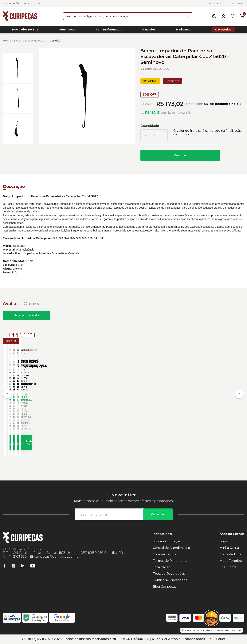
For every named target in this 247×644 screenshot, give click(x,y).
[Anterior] (8, 396)
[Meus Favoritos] (233, 16)
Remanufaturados (109, 31)
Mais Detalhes (36, 441)
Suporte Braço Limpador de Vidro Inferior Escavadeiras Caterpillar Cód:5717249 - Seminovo (91, 403)
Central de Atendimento (171, 548)
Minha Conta (214, 4)
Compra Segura (165, 555)
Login (224, 542)
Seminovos (67, 31)
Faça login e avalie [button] (27, 318)
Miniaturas (184, 31)
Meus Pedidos (237, 4)
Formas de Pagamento (170, 561)
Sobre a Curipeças (167, 542)
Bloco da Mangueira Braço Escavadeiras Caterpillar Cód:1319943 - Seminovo (153, 403)
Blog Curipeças (164, 587)
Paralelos (149, 31)
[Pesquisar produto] (188, 16)
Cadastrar (158, 515)
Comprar (180, 157)
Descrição (14, 189)
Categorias (223, 30)
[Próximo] (239, 396)
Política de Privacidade (170, 581)
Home (7, 43)
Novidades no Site (25, 31)
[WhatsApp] (214, 16)
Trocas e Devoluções (169, 574)
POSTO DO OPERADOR (31, 43)
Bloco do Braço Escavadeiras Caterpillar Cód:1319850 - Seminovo (211, 403)
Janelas (56, 43)
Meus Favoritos (231, 561)
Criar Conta (228, 568)
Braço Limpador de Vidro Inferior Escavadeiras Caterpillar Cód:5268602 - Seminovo (31, 403)
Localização (162, 568)
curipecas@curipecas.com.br (22, 3)
